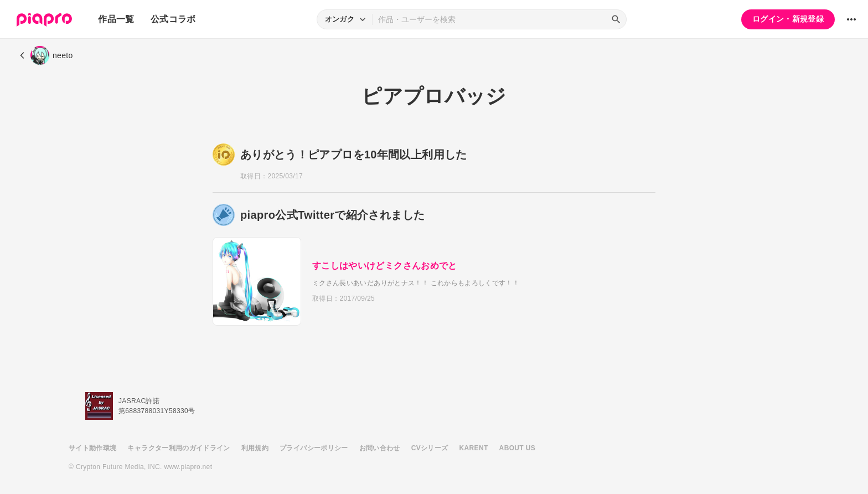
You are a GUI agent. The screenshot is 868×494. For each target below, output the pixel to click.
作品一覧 (116, 19)
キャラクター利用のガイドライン (179, 448)
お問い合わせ (380, 448)
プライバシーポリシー (314, 448)
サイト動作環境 (92, 448)
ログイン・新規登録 (788, 19)
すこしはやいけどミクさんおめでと (385, 266)
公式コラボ (173, 19)
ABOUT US (517, 448)
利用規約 (255, 448)
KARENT (474, 448)
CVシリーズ (430, 448)
